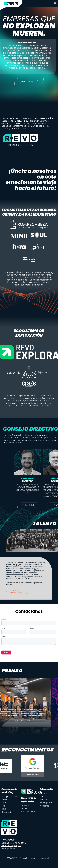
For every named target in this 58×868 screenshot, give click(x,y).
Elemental (26, 805)
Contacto (45, 794)
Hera (4, 809)
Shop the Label (28, 812)
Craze (24, 809)
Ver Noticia (25, 721)
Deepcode (7, 812)
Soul (4, 803)
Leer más (29, 81)
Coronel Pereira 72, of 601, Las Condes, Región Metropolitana (14, 846)
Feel (3, 806)
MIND (4, 800)
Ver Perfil (29, 505)
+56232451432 (8, 840)
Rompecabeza (9, 797)
